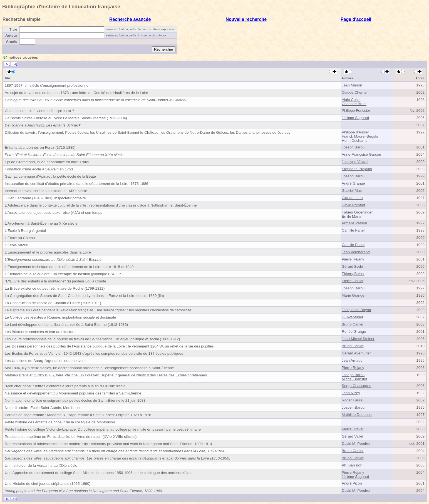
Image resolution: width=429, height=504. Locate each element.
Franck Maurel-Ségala (360, 136)
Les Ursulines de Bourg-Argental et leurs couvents (46, 361)
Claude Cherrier (355, 92)
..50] (7, 64)
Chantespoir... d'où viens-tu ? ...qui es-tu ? (39, 111)
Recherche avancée (130, 19)
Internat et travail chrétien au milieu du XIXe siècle (46, 191)
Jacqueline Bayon (356, 310)
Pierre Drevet (353, 429)
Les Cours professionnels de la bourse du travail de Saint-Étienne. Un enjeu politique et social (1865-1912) (92, 339)
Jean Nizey (351, 393)
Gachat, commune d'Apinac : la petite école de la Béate (50, 176)
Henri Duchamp (355, 141)
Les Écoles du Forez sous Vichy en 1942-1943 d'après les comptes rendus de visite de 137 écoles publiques (94, 353)
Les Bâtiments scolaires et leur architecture (40, 332)
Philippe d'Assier (355, 132)
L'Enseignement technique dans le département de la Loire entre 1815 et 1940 (69, 267)
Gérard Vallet (353, 436)
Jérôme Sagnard (355, 118)
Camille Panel (353, 230)
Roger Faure (352, 400)
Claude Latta (352, 198)
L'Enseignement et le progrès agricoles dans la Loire (48, 252)
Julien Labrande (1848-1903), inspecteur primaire (45, 198)
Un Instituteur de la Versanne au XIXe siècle (41, 465)
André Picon (352, 483)
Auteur (11, 35)
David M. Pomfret (356, 444)
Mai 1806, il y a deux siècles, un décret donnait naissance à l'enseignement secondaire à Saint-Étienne (89, 368)
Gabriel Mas (352, 191)
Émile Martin (352, 216)
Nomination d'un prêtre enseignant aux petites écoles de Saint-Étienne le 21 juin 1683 (75, 400)
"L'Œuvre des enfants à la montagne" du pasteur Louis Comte (55, 281)
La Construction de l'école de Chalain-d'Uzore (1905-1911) (53, 303)
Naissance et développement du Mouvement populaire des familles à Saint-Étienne (73, 393)
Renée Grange (354, 332)
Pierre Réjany (353, 259)
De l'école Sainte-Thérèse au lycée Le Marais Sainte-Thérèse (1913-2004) (66, 118)
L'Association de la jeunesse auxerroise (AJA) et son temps (54, 213)
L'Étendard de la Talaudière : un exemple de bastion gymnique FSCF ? (63, 274)
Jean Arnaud (352, 360)
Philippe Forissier (356, 111)
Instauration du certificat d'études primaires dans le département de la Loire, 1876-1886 (76, 184)
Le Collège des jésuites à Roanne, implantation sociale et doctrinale (60, 317)
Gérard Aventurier (356, 353)
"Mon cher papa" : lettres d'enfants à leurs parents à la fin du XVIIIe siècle (65, 386)
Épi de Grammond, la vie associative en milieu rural (47, 162)
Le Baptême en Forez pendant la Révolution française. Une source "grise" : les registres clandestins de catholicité (98, 310)
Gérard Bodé (352, 266)
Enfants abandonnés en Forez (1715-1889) (40, 147)
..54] (14, 64)
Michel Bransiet (354, 379)
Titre (13, 29)
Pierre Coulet (353, 281)
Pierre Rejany (353, 368)
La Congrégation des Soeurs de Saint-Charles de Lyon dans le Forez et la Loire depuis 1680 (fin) (84, 296)
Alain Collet (351, 100)
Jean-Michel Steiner (358, 339)
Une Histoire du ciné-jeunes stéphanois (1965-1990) (48, 484)
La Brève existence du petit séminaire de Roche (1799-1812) (55, 288)
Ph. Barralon (352, 465)
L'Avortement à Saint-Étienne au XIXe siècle (41, 223)
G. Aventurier (353, 317)
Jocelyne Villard (355, 162)
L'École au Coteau (20, 238)
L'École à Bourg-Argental (25, 231)
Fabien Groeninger (357, 212)
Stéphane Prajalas (357, 169)
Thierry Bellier (353, 274)
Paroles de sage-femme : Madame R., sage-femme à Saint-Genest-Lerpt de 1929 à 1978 (78, 415)
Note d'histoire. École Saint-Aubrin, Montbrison (43, 408)
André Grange (353, 183)
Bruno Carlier (353, 324)
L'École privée (16, 245)
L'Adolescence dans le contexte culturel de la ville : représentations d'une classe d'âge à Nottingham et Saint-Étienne (101, 205)
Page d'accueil (356, 19)
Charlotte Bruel (354, 104)
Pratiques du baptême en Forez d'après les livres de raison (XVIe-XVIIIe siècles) (71, 437)
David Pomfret (353, 205)
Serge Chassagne (357, 386)
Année (12, 42)
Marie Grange (353, 295)
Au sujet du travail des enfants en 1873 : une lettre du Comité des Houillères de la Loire (76, 93)
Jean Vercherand (356, 252)
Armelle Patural (354, 223)
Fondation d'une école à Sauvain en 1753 (39, 169)
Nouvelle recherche (246, 19)
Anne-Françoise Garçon (361, 154)
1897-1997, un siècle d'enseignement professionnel (47, 85)
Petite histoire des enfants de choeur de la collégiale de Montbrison (60, 422)
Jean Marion (352, 85)
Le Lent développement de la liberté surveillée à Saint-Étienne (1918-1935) (66, 325)
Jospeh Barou (353, 407)
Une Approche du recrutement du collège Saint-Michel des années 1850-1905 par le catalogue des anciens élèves (99, 473)
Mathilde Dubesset (357, 415)
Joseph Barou (353, 147)
